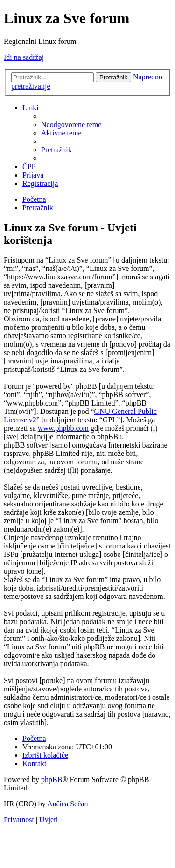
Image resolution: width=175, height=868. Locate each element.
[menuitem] (71, 125)
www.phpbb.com (63, 428)
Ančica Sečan (68, 804)
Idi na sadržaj (24, 57)
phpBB (52, 779)
